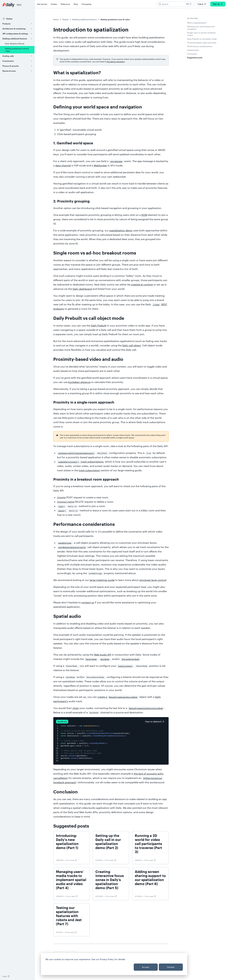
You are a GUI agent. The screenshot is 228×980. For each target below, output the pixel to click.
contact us (88, 602)
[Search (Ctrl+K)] (175, 4)
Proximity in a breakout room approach (86, 480)
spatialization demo (121, 230)
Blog (76, 4)
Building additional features (85, 19)
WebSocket (100, 165)
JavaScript (62, 721)
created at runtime (142, 284)
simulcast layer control (153, 580)
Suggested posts (71, 826)
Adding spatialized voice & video (115, 19)
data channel (63, 165)
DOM (144, 215)
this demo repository (116, 62)
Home (56, 19)
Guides (54, 4)
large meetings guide (102, 580)
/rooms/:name (66, 502)
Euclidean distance (79, 382)
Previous (60, 954)
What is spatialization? (77, 73)
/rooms (61, 497)
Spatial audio (67, 616)
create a (118, 697)
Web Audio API (103, 655)
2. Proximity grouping (71, 201)
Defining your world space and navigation (98, 107)
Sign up (218, 4)
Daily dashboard (82, 289)
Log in (202, 4)
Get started (42, 4)
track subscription (89, 470)
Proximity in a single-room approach (84, 402)
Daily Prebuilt (99, 325)
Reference (65, 4)
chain (76, 708)
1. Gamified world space (73, 143)
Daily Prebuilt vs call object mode (89, 318)
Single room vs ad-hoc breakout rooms (95, 253)
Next (72, 954)
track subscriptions (80, 462)
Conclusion (66, 792)
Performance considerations (84, 524)
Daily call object (132, 345)
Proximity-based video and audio (88, 359)
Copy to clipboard (155, 722)
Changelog (86, 4)
